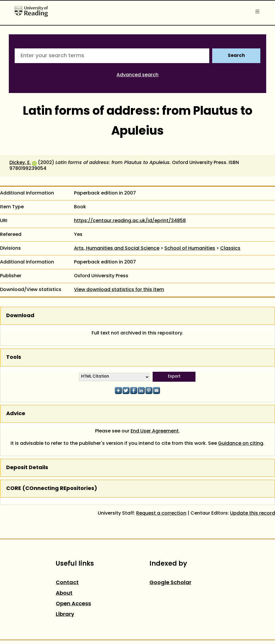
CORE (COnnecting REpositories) (52, 489)
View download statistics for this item (119, 290)
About (64, 593)
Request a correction (161, 513)
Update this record (253, 513)
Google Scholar (170, 583)
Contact (67, 583)
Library (65, 615)
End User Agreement (155, 431)
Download (20, 316)
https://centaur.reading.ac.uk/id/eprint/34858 (130, 221)
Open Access (73, 604)
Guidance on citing (241, 444)
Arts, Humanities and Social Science (117, 249)
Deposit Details (27, 468)
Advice (16, 414)
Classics (230, 249)
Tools (14, 358)
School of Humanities (190, 249)
